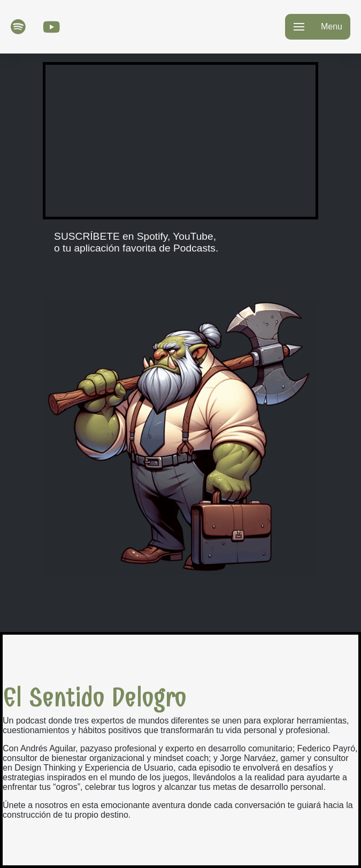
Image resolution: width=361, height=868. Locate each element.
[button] (318, 27)
